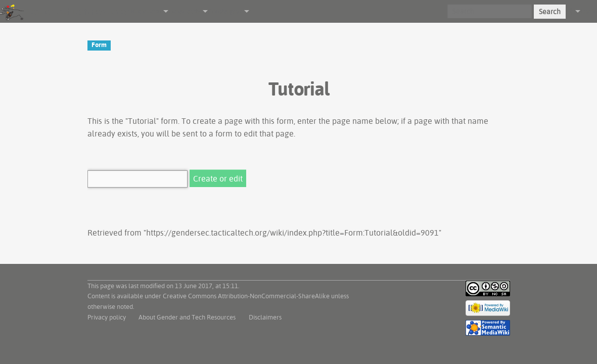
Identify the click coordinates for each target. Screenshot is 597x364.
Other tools (184, 11)
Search (550, 12)
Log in (589, 11)
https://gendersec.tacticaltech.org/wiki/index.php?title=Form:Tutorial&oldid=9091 (292, 233)
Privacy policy (107, 317)
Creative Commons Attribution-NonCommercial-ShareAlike (246, 296)
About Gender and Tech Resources (187, 317)
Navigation (146, 11)
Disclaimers (265, 317)
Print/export (225, 11)
